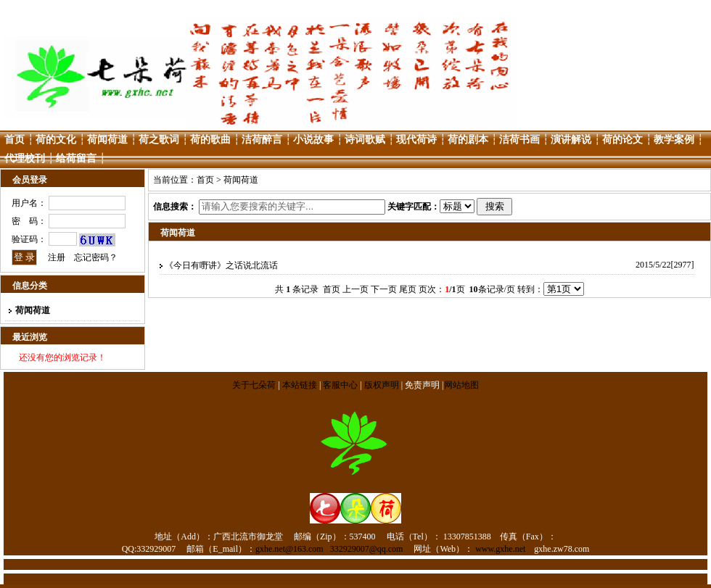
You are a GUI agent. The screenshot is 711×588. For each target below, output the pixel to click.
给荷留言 (76, 158)
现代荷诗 (416, 140)
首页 (15, 140)
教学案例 (674, 140)
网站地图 (461, 385)
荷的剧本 (468, 140)
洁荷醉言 (262, 140)
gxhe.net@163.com (289, 549)
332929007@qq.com (367, 549)
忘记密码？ (96, 257)
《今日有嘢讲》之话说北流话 (221, 265)
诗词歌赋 (365, 140)
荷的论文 (622, 140)
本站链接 (300, 385)
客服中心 (340, 385)
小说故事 (313, 140)
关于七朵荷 (255, 385)
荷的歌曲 (210, 140)
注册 (57, 257)
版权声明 (382, 385)
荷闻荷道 (107, 140)
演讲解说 (571, 140)
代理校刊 (25, 158)
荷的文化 (56, 140)
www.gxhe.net (500, 549)
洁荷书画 (519, 140)
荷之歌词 (159, 140)
